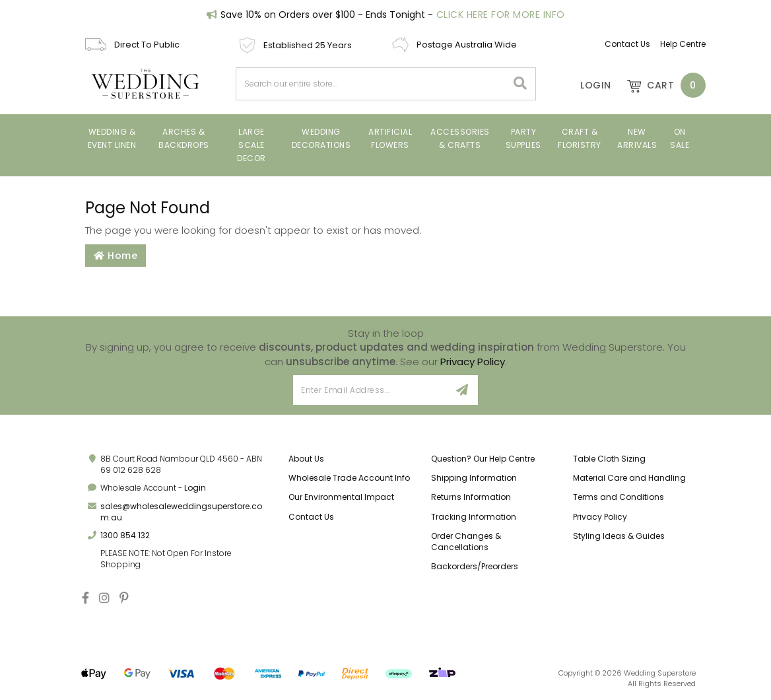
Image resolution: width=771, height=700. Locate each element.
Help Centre (683, 44)
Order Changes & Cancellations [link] (466, 542)
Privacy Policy (473, 362)
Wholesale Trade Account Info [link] (349, 478)
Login (195, 488)
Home (116, 256)
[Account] (587, 85)
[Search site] (520, 84)
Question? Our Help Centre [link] (483, 459)
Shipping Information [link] (474, 478)
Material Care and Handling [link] (629, 478)
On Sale (680, 138)
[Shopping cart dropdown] (660, 85)
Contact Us (627, 44)
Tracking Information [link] (474, 517)
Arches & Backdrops (184, 138)
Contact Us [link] (311, 517)
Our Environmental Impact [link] (341, 497)
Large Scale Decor (251, 145)
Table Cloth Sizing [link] (609, 459)
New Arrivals (637, 138)
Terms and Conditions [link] (619, 497)
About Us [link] (306, 459)
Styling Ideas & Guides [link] (619, 536)
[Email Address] (370, 390)
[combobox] (372, 84)
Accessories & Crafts (460, 138)
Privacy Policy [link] (600, 517)
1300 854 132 (125, 535)
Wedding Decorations (321, 138)
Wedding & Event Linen (112, 138)
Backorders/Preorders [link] (475, 566)
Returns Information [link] (471, 497)
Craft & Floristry (580, 138)
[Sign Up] (462, 390)
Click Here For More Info (501, 15)
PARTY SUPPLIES (523, 138)
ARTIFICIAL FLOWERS (390, 138)
